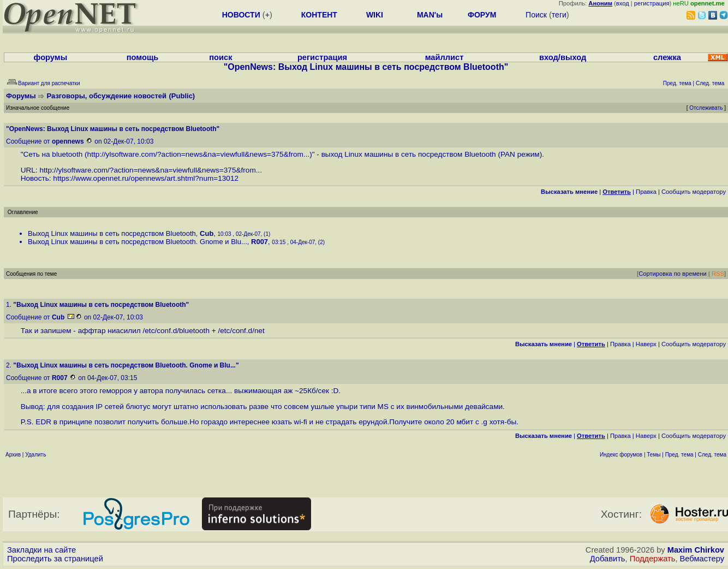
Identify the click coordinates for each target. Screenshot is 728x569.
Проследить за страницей (55, 559)
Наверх (646, 344)
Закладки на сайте (41, 550)
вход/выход (563, 57)
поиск (220, 57)
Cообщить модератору (694, 192)
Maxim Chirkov (696, 550)
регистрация (652, 3)
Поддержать (653, 559)
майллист (444, 57)
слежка (667, 57)
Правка (646, 192)
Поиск (536, 15)
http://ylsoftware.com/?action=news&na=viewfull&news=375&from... (199, 154)
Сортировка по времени (673, 274)
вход (623, 3)
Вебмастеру (702, 559)
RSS (718, 274)
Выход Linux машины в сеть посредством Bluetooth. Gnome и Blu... (138, 242)
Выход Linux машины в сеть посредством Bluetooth (112, 233)
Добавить (608, 559)
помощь (143, 57)
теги (559, 15)
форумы (51, 57)
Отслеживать (706, 108)
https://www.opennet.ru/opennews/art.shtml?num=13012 (146, 178)
